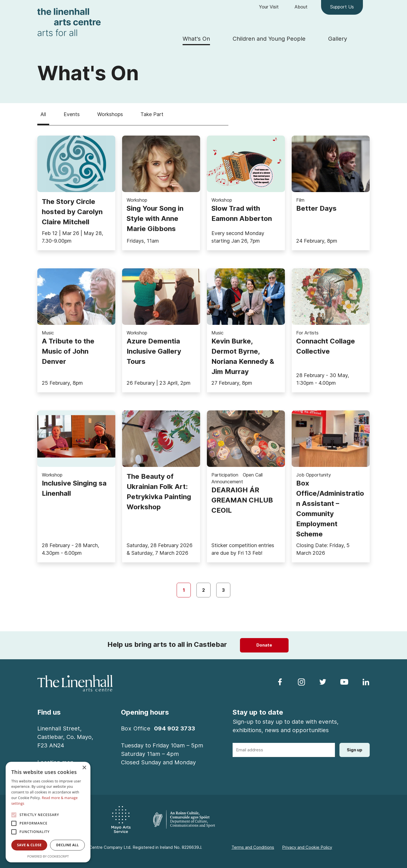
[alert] (48, 812)
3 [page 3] (223, 590)
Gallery (338, 39)
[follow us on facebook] (280, 682)
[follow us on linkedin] (366, 682)
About (301, 7)
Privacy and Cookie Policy (307, 847)
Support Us (342, 7)
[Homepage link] (69, 21)
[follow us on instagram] (301, 682)
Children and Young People (269, 39)
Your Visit (269, 7)
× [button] (84, 768)
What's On (196, 39)
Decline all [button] (68, 845)
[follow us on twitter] (323, 682)
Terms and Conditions (253, 847)
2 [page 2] (203, 590)
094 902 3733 (175, 728)
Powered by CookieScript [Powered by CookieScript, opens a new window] (48, 856)
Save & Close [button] (29, 845)
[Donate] (264, 645)
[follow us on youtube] (344, 682)
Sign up (355, 750)
